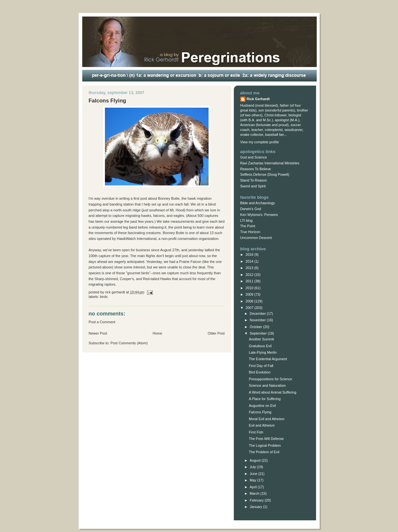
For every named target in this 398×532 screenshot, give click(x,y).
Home (157, 333)
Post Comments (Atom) (129, 343)
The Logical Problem (265, 445)
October (256, 327)
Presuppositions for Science (270, 379)
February (257, 500)
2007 (250, 308)
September (259, 333)
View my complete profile (260, 142)
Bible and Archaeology (258, 203)
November (258, 320)
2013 (250, 268)
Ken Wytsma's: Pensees (259, 215)
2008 (250, 301)
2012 (250, 275)
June (254, 474)
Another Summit (261, 339)
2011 (250, 281)
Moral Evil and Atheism (267, 419)
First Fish (256, 432)
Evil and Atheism (262, 425)
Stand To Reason (254, 180)
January (256, 507)
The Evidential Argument (268, 359)
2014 (250, 261)
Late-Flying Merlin (263, 352)
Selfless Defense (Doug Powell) (265, 174)
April (254, 487)
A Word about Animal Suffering (272, 392)
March (255, 493)
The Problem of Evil (264, 452)
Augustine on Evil (262, 406)
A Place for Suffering (265, 399)
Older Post (216, 333)
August (256, 460)
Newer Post (98, 333)
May (253, 480)
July (253, 467)
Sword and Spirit (253, 186)
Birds (104, 297)
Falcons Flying (260, 412)
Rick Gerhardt (258, 99)
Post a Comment (102, 322)
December (258, 313)
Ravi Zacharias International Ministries (270, 163)
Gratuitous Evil (260, 346)
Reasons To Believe (256, 169)
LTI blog (246, 220)
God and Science (254, 157)
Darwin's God (251, 209)
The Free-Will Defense (266, 439)
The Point (248, 226)
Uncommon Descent (256, 238)
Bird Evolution (260, 372)
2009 (250, 294)
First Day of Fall (261, 366)
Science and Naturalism (267, 385)
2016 (250, 254)
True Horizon (250, 232)
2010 (250, 288)
